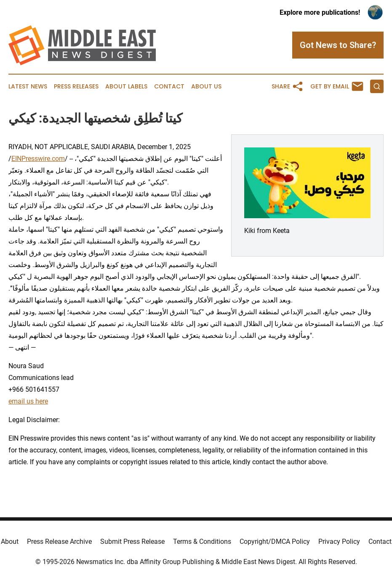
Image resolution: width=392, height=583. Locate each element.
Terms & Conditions (202, 542)
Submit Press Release (132, 542)
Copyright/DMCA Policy (275, 542)
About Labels (126, 87)
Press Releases (76, 87)
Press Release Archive (59, 542)
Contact (169, 87)
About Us (206, 87)
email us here (28, 401)
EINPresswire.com (38, 159)
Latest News (28, 87)
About (10, 542)
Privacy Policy (339, 542)
